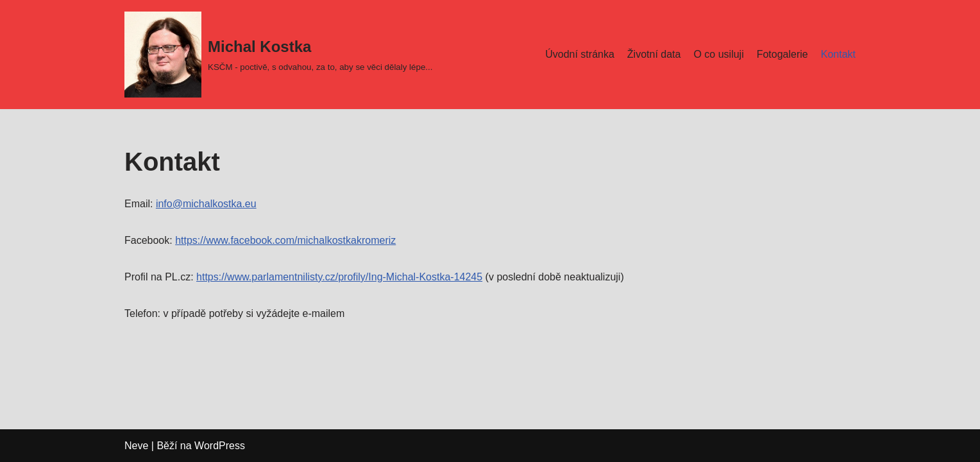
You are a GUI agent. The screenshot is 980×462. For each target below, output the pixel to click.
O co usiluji (718, 54)
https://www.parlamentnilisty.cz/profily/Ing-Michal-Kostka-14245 (339, 277)
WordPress (220, 446)
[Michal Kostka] (278, 55)
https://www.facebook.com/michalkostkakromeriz (285, 240)
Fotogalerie (782, 54)
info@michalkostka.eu (206, 204)
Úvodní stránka (580, 54)
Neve (136, 446)
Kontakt (838, 54)
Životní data (654, 54)
